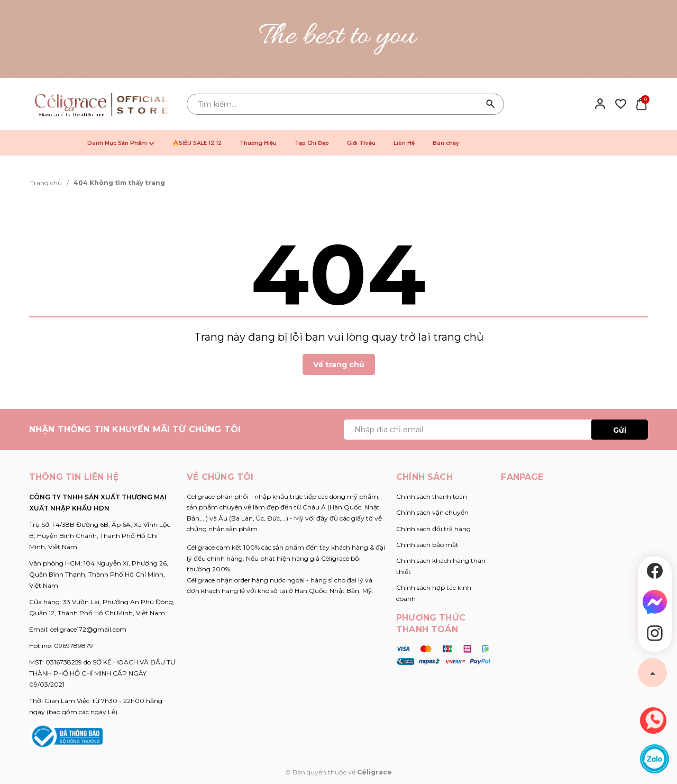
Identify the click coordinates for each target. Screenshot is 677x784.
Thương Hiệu (258, 143)
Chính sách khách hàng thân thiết (441, 566)
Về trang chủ (339, 364)
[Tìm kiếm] (491, 104)
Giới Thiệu (361, 143)
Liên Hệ (404, 143)
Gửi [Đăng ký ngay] (620, 430)
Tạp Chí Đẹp (312, 143)
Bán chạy (446, 143)
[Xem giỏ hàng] (641, 103)
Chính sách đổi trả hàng (433, 529)
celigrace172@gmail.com (88, 629)
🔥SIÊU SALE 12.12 (197, 143)
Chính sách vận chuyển (432, 512)
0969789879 (74, 646)
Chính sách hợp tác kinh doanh (434, 593)
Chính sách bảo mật (427, 545)
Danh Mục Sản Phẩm (121, 143)
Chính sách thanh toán (432, 496)
